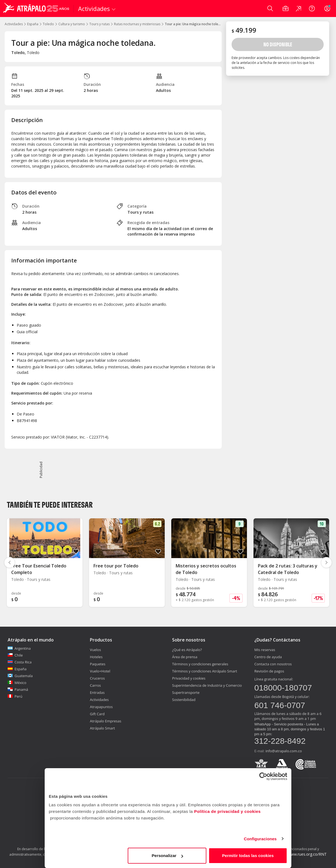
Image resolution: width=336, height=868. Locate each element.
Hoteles (96, 657)
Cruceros (97, 678)
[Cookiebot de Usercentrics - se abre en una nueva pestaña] (263, 776)
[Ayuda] (312, 9)
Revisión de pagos (269, 671)
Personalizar (167, 856)
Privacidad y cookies (189, 678)
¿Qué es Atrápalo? (187, 650)
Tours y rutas (99, 24)
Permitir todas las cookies (248, 856)
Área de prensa (185, 657)
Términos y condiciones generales (200, 664)
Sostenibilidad (184, 700)
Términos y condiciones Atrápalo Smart (205, 671)
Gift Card (97, 714)
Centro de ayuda (268, 657)
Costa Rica (20, 662)
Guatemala (20, 676)
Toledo (48, 24)
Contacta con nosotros (273, 664)
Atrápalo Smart (102, 728)
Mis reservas (265, 650)
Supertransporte (186, 692)
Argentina (19, 648)
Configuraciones (260, 839)
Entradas (97, 692)
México (17, 683)
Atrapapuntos (101, 707)
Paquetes (98, 664)
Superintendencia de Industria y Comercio (207, 685)
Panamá (18, 689)
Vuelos (95, 650)
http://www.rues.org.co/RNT (302, 854)
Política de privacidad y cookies (227, 811)
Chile (15, 655)
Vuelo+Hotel (100, 671)
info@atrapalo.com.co (284, 751)
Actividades (14, 24)
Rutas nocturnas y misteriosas (137, 24)
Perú (15, 696)
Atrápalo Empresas (106, 721)
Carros (95, 685)
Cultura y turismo (72, 24)
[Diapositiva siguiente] (326, 562)
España (33, 24)
